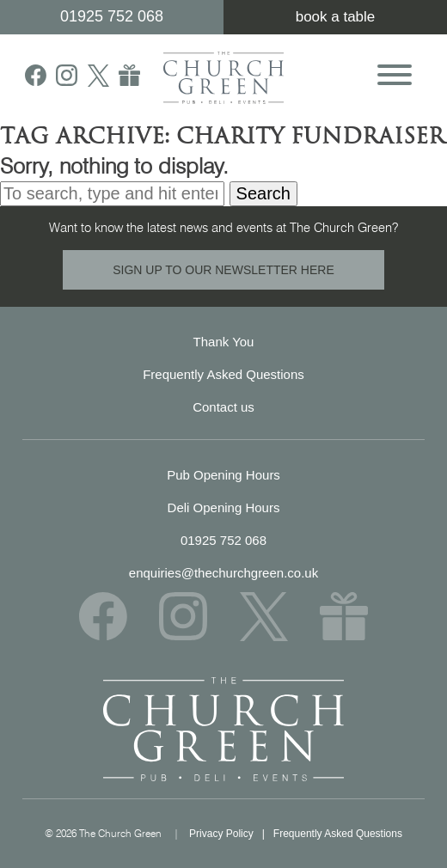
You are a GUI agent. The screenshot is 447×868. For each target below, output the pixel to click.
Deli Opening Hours (224, 507)
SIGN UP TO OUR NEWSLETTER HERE (223, 270)
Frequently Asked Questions (223, 374)
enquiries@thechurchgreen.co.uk (223, 573)
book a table (336, 17)
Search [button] (263, 193)
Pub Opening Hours (223, 475)
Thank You (224, 342)
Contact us (223, 407)
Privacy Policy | (231, 834)
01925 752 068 (112, 16)
